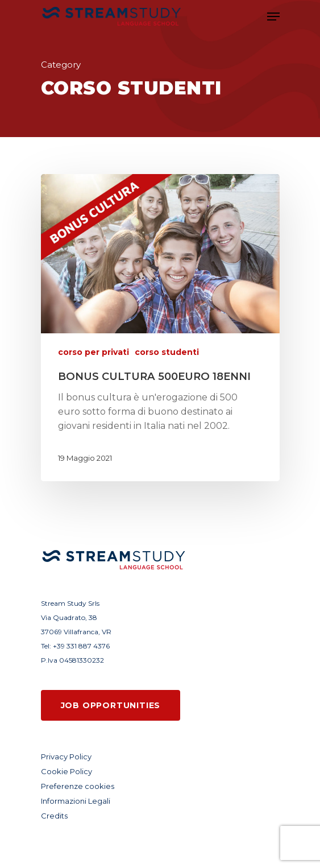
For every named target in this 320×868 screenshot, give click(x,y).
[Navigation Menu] (273, 16)
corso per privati (93, 352)
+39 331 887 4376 (81, 646)
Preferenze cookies (78, 786)
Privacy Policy (66, 757)
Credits (54, 816)
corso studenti (167, 352)
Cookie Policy (67, 771)
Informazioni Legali (76, 801)
